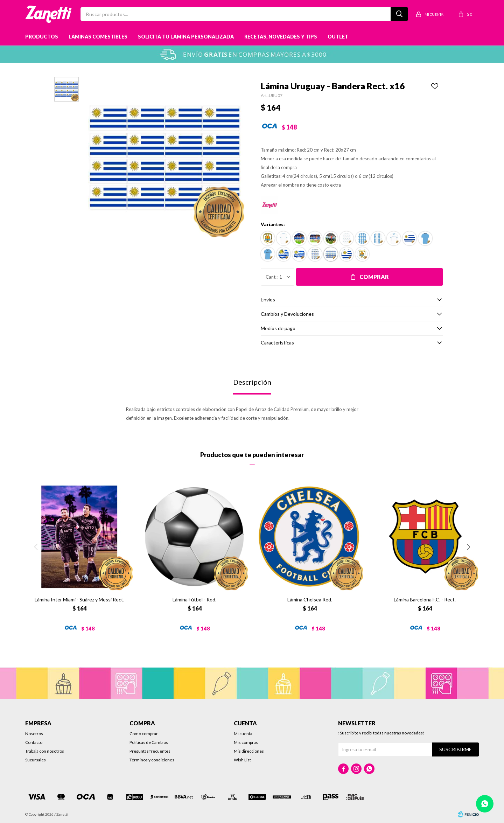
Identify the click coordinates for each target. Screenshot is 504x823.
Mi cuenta (243, 734)
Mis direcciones (249, 751)
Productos (42, 37)
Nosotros (34, 734)
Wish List (242, 760)
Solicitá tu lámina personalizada (186, 37)
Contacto (34, 742)
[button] (468, 547)
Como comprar (144, 734)
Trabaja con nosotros (45, 751)
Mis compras (246, 742)
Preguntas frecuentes (150, 751)
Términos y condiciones (152, 760)
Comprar (374, 277)
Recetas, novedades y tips (281, 37)
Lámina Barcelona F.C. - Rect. (425, 599)
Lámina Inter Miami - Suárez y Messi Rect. (79, 599)
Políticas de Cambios (149, 742)
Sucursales (36, 760)
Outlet (338, 37)
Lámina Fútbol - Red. (194, 599)
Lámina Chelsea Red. (310, 599)
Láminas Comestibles (98, 37)
